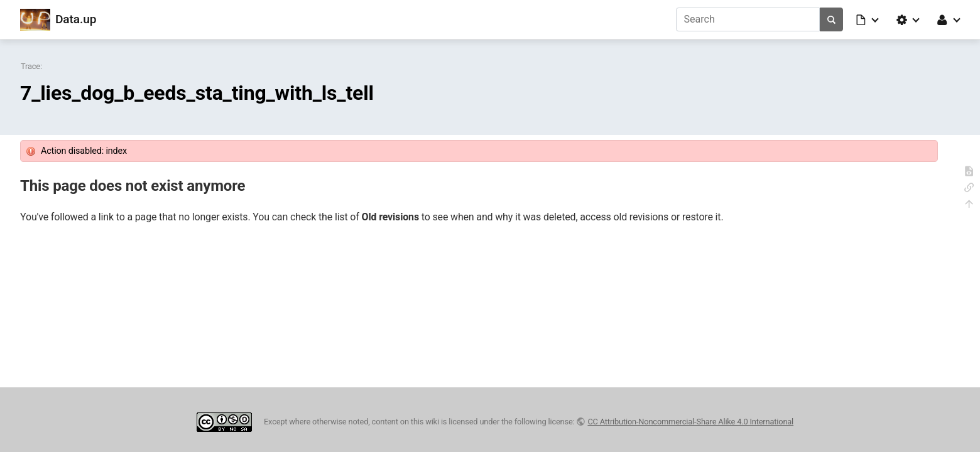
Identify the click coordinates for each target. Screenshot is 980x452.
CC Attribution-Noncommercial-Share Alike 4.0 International (690, 422)
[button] (868, 19)
